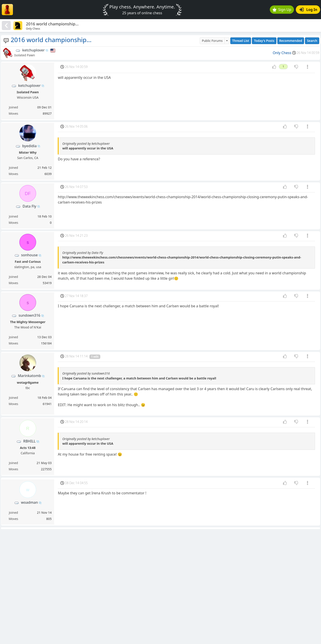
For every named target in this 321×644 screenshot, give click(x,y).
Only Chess (282, 53)
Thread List (241, 41)
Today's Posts (264, 41)
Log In (308, 10)
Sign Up (282, 10)
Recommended (291, 41)
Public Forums (212, 41)
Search (312, 41)
